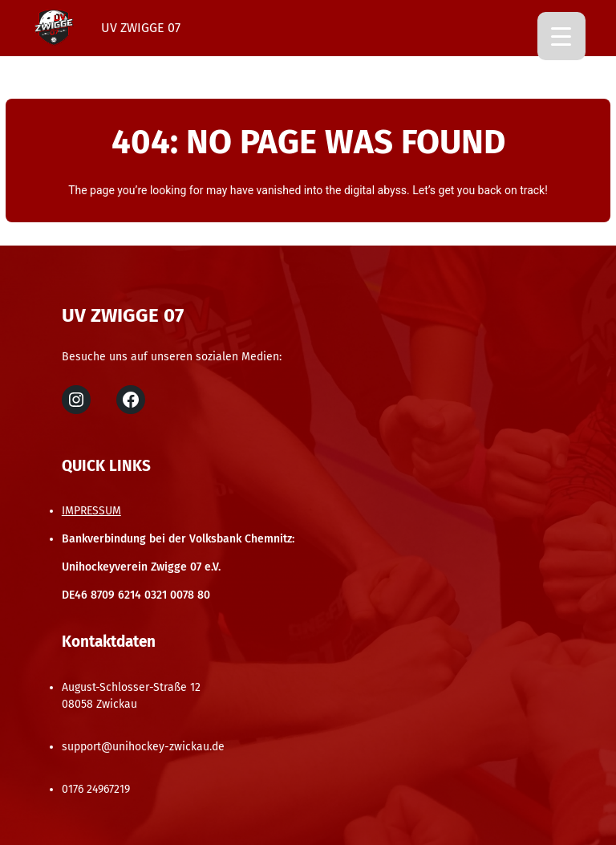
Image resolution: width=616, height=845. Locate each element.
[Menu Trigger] (561, 36)
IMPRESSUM (91, 511)
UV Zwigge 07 (141, 28)
